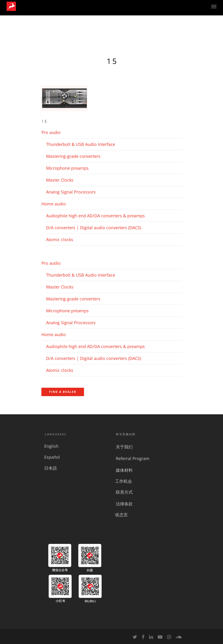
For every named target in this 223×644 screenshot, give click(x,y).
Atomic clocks (60, 239)
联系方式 (124, 492)
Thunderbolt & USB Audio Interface (81, 144)
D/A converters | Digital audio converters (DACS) (94, 228)
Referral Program (133, 458)
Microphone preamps (67, 168)
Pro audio (51, 132)
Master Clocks (60, 180)
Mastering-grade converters (73, 156)
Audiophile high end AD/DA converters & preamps (95, 216)
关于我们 (124, 447)
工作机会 (124, 481)
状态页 (121, 515)
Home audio (54, 204)
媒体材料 (124, 470)
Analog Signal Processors (71, 192)
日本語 (51, 468)
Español (52, 457)
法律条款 (124, 504)
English (51, 446)
